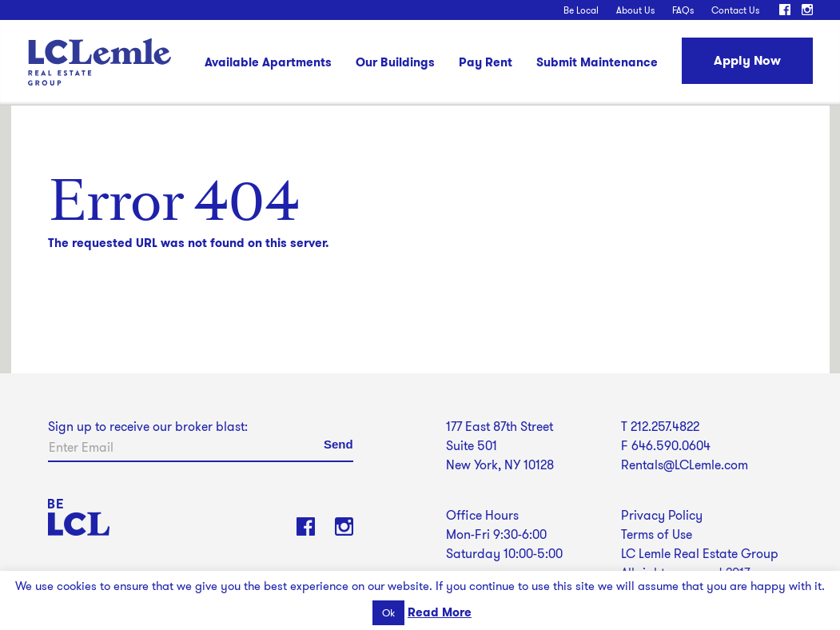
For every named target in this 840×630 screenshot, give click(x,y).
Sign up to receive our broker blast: (148, 427)
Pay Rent (486, 64)
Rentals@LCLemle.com (685, 465)
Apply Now (747, 60)
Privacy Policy (662, 515)
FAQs (683, 10)
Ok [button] (388, 613)
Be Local (581, 10)
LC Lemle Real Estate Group (100, 62)
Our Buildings (395, 64)
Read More (440, 612)
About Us (635, 10)
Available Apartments (268, 64)
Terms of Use (657, 534)
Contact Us (735, 10)
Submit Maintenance (597, 64)
